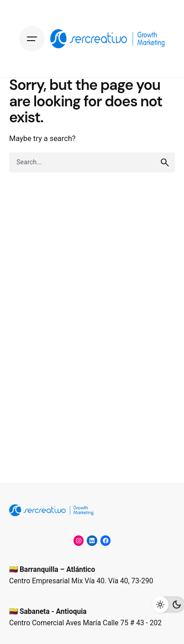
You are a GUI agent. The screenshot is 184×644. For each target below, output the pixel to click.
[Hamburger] (32, 39)
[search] (165, 162)
